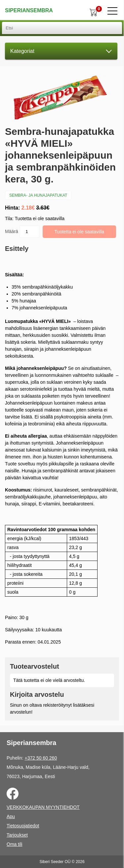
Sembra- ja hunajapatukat (38, 195)
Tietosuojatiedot (23, 826)
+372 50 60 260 (41, 758)
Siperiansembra (29, 10)
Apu (11, 816)
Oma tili (14, 844)
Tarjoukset (17, 835)
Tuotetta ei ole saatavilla (79, 232)
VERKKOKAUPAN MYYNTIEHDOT (43, 807)
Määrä (22, 232)
